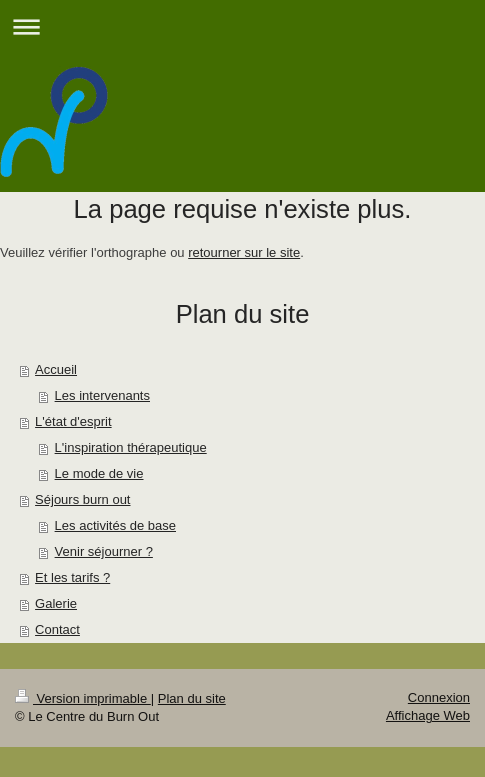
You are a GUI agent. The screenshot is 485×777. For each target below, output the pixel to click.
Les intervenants (102, 395)
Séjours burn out (82, 499)
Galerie (56, 603)
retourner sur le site (244, 252)
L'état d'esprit (73, 421)
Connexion (439, 697)
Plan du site (192, 698)
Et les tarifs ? (72, 577)
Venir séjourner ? (104, 551)
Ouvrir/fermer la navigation (242, 26)
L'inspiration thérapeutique (131, 447)
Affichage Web (428, 715)
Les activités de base (115, 525)
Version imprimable (83, 698)
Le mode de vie (99, 473)
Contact (57, 629)
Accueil (56, 369)
